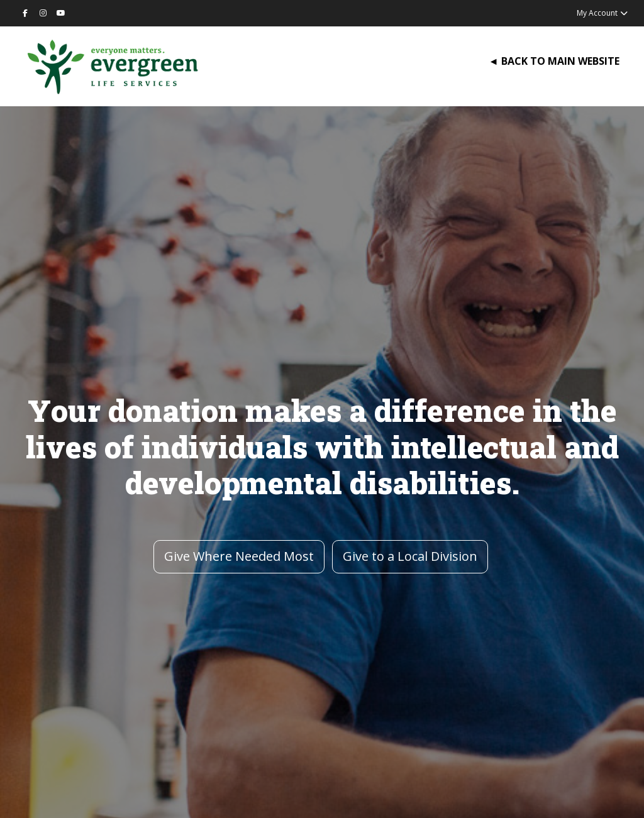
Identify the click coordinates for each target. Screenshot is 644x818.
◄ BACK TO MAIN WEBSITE (554, 61)
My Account (603, 13)
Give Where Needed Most (239, 556)
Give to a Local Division (410, 556)
